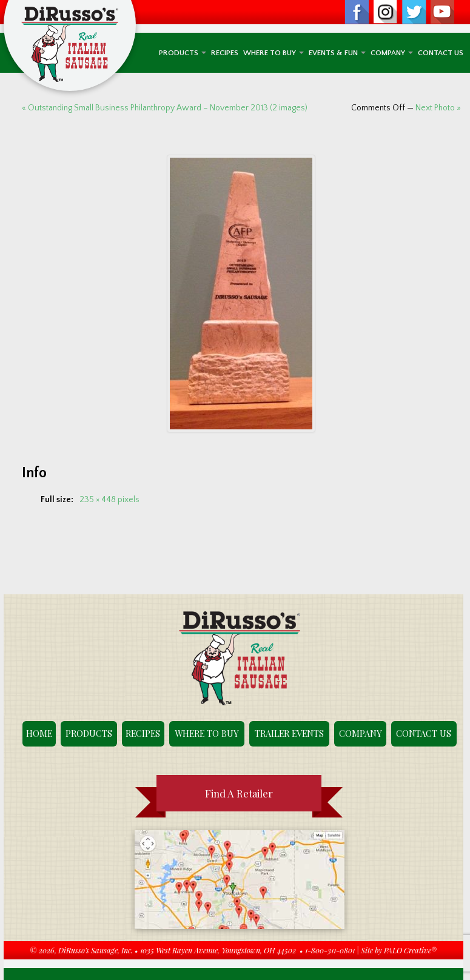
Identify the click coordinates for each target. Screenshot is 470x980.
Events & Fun (337, 53)
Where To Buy (274, 53)
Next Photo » (438, 108)
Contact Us (441, 53)
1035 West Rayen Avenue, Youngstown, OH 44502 (218, 950)
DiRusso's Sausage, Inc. (96, 950)
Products (183, 53)
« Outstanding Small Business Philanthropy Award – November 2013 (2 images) (165, 108)
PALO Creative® (410, 950)
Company (392, 53)
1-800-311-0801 (330, 950)
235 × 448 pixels (109, 500)
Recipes (225, 53)
